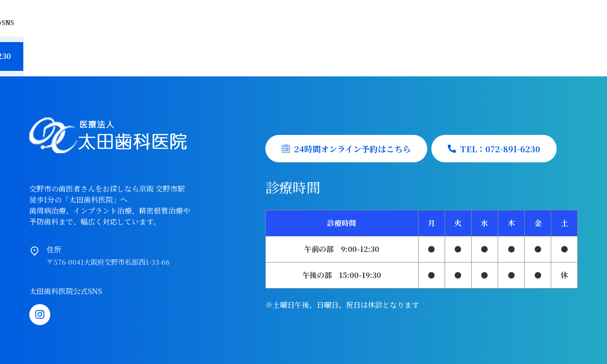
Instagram (560, 13)
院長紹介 (182, 51)
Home (21, 51)
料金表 (282, 51)
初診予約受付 (390, 51)
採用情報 (331, 51)
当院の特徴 (74, 51)
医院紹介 (129, 51)
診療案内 (234, 51)
